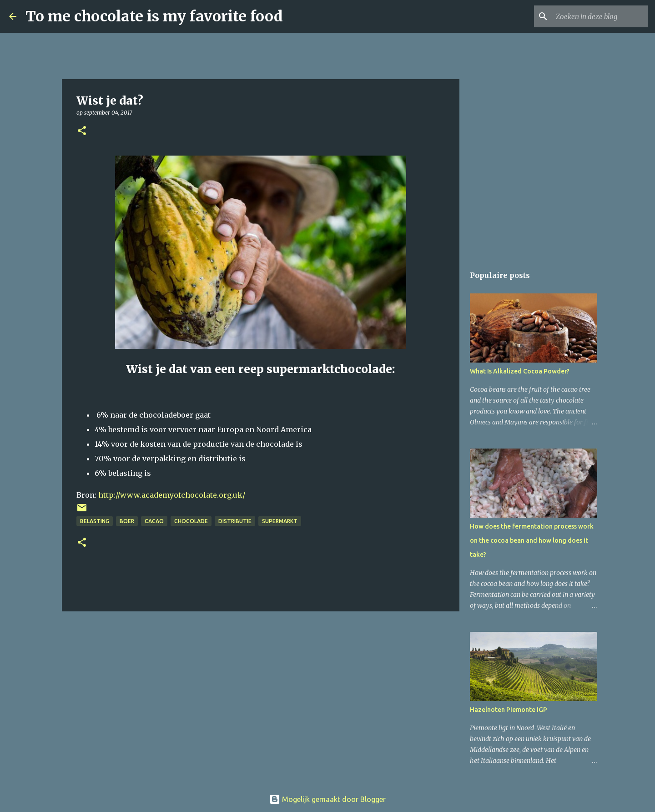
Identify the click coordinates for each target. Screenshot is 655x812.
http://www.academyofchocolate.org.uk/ (171, 495)
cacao (154, 521)
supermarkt (280, 521)
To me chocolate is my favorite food (154, 16)
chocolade (191, 521)
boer (127, 521)
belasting (95, 521)
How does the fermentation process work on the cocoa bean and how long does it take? (532, 540)
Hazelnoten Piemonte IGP (509, 710)
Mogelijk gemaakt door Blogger (327, 799)
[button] (82, 131)
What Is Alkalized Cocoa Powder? (520, 371)
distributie (235, 521)
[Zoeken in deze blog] (600, 16)
